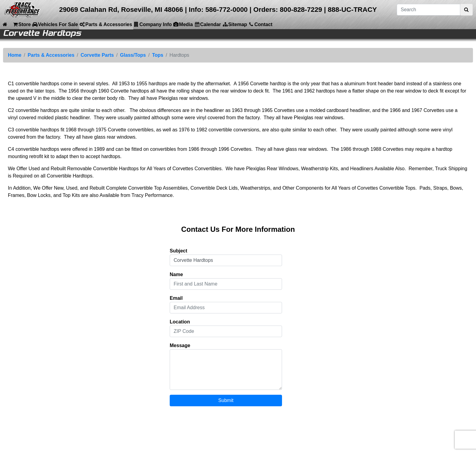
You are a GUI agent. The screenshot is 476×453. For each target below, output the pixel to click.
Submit (226, 400)
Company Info (153, 24)
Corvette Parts (97, 55)
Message (180, 345)
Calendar (207, 24)
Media (183, 24)
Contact (260, 24)
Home (15, 55)
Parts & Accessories (106, 24)
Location (180, 322)
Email (176, 298)
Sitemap (235, 24)
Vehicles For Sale (55, 24)
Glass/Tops (133, 55)
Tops (158, 55)
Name (176, 274)
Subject (178, 251)
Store (21, 24)
